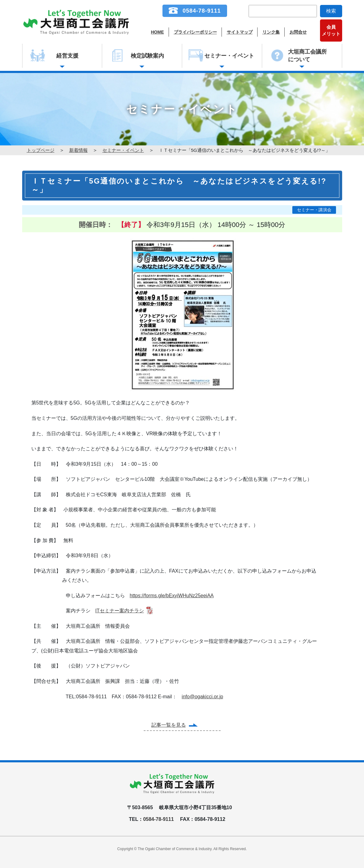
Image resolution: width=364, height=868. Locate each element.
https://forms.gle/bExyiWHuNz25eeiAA (172, 596)
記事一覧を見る (169, 725)
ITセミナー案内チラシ (120, 611)
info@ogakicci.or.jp (203, 697)
